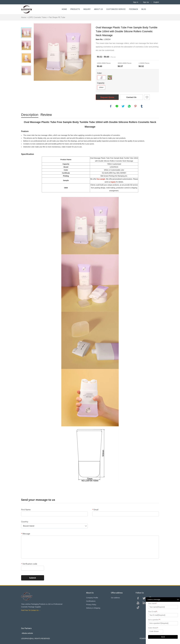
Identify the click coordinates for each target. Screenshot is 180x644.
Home (64, 9)
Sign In (136, 2)
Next (26, 79)
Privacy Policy (91, 605)
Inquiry (87, 9)
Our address (115, 598)
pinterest (135, 106)
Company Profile (92, 598)
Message (26, 534)
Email (95, 510)
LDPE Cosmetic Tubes (37, 17)
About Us (98, 9)
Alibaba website (27, 633)
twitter (123, 106)
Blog (144, 9)
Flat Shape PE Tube (57, 17)
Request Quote (107, 97)
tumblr (142, 106)
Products (75, 9)
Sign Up (146, 2)
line (117, 106)
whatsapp (129, 106)
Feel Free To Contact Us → (31, 610)
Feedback (134, 9)
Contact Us (131, 97)
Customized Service (116, 9)
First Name (26, 510)
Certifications (91, 601)
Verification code (29, 564)
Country (25, 522)
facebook (111, 106)
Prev (26, 24)
